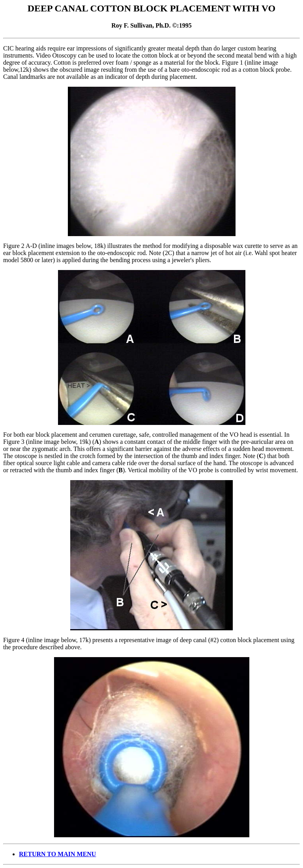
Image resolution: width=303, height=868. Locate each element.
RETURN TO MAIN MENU (57, 854)
